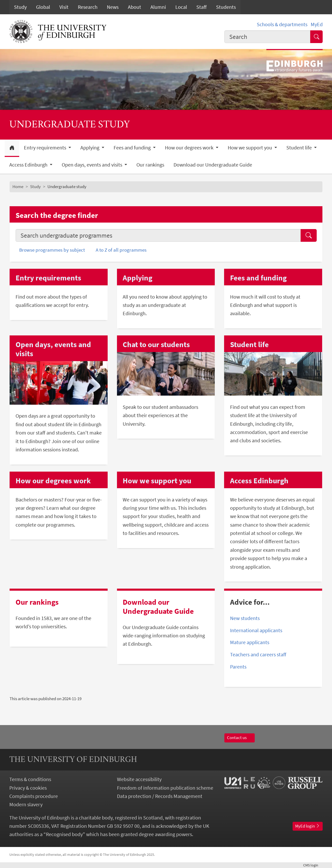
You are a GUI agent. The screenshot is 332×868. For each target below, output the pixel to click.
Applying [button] (90, 148)
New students (245, 618)
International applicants (256, 630)
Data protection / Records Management (160, 796)
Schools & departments (282, 24)
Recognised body (64, 834)
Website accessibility (139, 779)
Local (181, 7)
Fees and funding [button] (133, 148)
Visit (64, 7)
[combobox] (267, 37)
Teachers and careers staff (258, 655)
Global (43, 7)
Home (18, 187)
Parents (238, 667)
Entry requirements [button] (46, 148)
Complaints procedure (34, 796)
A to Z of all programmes (121, 250)
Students (226, 7)
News (113, 7)
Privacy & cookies (28, 788)
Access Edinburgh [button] (29, 165)
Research (88, 7)
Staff (202, 7)
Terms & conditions (30, 779)
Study (20, 7)
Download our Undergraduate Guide (213, 165)
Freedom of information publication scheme (165, 788)
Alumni (158, 7)
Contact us (239, 738)
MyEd (317, 24)
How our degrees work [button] (190, 148)
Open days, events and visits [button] (92, 165)
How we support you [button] (250, 148)
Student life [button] (300, 148)
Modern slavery (26, 804)
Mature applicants (250, 642)
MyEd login (308, 826)
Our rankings (150, 165)
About (134, 7)
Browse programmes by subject (52, 250)
